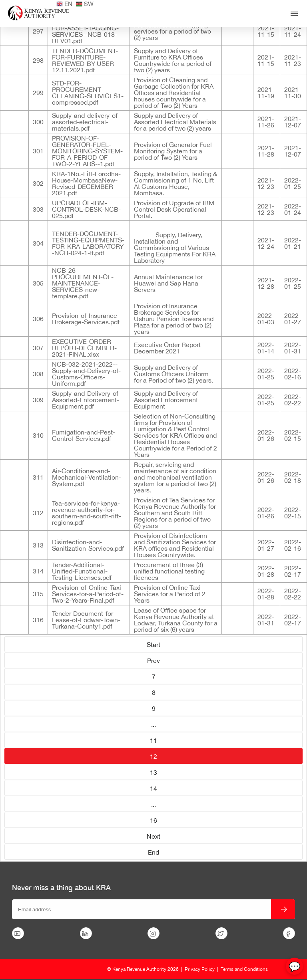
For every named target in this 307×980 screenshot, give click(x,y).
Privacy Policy (200, 969)
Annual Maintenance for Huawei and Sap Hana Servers (168, 283)
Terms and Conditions (244, 969)
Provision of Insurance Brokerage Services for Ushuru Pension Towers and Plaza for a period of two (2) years (174, 319)
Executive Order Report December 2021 (167, 348)
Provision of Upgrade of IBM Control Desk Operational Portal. (174, 209)
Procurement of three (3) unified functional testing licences (169, 571)
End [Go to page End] (153, 852)
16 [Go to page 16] (153, 820)
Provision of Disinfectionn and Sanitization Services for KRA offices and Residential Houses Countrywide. (175, 545)
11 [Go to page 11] (153, 740)
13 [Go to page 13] (153, 772)
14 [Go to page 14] (153, 788)
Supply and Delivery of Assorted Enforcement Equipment (166, 400)
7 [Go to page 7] (154, 676)
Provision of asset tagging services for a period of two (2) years (172, 31)
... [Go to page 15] (153, 804)
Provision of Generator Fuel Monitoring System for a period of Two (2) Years (173, 151)
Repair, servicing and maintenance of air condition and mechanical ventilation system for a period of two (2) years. (175, 477)
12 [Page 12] (153, 756)
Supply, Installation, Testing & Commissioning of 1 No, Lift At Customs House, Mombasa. (175, 183)
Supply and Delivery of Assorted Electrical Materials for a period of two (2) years (175, 122)
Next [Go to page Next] (153, 836)
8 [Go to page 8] (154, 692)
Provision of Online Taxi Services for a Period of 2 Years (170, 594)
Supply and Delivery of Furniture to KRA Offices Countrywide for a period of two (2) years (173, 60)
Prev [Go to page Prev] (153, 661)
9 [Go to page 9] (154, 708)
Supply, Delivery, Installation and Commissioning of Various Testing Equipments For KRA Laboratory (175, 248)
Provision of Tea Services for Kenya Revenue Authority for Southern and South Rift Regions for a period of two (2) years (175, 513)
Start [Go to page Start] (153, 645)
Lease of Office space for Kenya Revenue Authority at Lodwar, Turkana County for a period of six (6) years (176, 620)
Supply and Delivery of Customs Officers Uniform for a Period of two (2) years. (173, 374)
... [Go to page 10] (153, 724)
